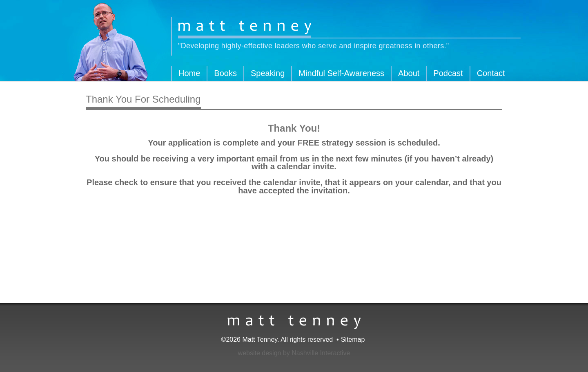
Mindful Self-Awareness (341, 73)
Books (225, 73)
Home (189, 73)
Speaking (268, 73)
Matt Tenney (245, 28)
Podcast (448, 73)
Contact (491, 73)
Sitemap (353, 340)
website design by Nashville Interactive (294, 353)
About (409, 73)
